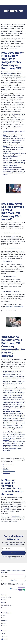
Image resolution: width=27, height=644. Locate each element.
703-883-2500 (21, 38)
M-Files (3, 72)
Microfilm (6, 469)
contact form (10, 518)
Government (6, 139)
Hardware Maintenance (9, 471)
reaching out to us (18, 306)
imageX (3, 33)
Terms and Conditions (13, 558)
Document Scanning (8, 465)
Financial (3, 623)
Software (4, 608)
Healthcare (6, 131)
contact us (4, 40)
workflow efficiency (20, 417)
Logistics (3, 615)
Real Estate (6, 153)
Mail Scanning (7, 473)
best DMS (4, 89)
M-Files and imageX (6, 359)
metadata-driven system (16, 238)
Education (6, 160)
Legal (5, 135)
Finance (5, 146)
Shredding (6, 467)
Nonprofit (6, 168)
